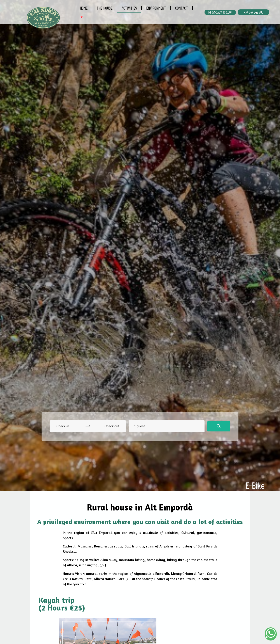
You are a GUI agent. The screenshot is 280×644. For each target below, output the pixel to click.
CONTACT (182, 8)
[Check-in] (69, 426)
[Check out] (107, 426)
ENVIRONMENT (156, 8)
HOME (84, 8)
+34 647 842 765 (254, 12)
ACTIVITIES (129, 8)
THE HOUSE (105, 8)
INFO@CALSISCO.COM (220, 12)
